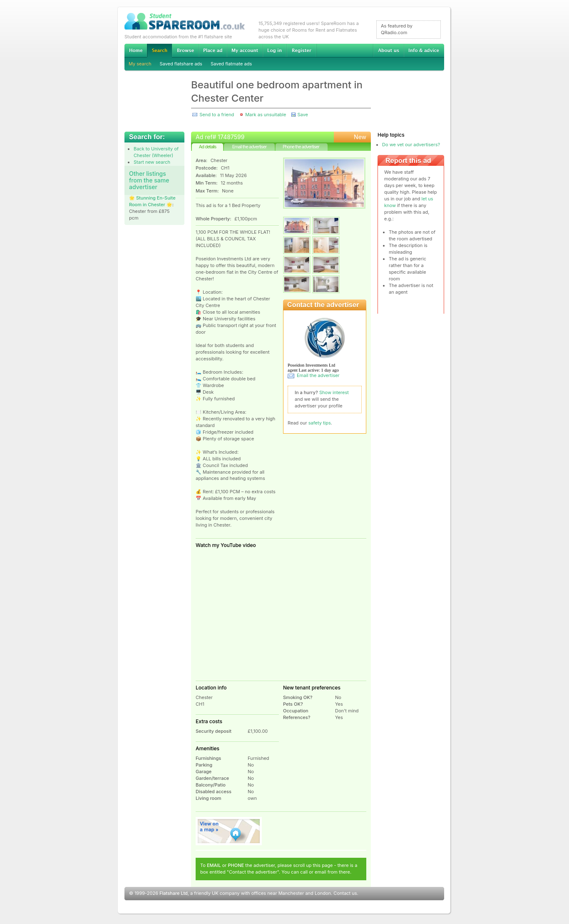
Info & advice (424, 50)
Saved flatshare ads (181, 64)
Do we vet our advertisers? (411, 145)
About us (388, 50)
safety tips (320, 423)
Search (159, 51)
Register (302, 50)
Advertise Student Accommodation (213, 50)
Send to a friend (217, 115)
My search (140, 64)
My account (245, 50)
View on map (229, 831)
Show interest (334, 392)
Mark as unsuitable (266, 115)
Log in (275, 50)
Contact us (345, 893)
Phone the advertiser (301, 147)
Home (136, 50)
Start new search (152, 162)
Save (302, 115)
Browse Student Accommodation (185, 50)
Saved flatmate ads (231, 64)
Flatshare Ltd (174, 893)
